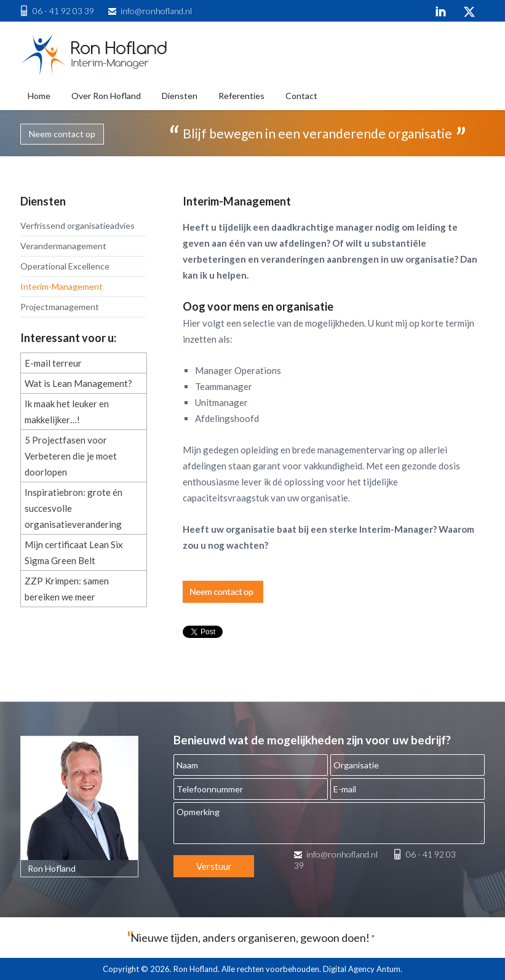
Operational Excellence (65, 266)
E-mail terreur (53, 363)
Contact (301, 96)
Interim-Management (62, 286)
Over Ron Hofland (106, 96)
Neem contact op (62, 134)
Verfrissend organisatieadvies (78, 225)
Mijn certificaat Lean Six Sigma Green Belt (74, 552)
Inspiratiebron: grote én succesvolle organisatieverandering (74, 508)
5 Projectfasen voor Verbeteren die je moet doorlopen (71, 456)
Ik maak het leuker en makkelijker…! (67, 412)
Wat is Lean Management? (78, 383)
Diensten (180, 96)
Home (39, 96)
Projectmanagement (60, 307)
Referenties (241, 96)
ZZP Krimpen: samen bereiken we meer (67, 589)
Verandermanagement (63, 246)
